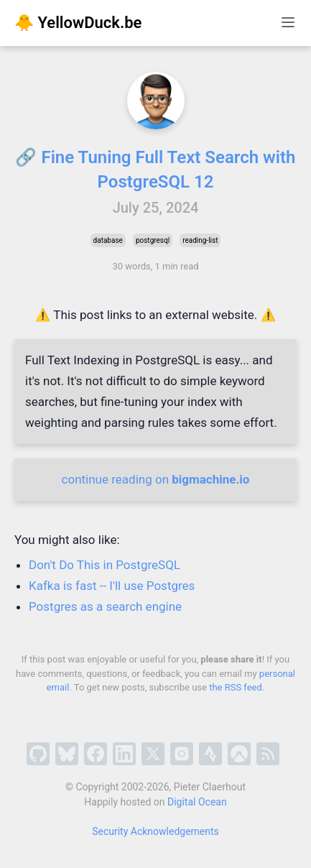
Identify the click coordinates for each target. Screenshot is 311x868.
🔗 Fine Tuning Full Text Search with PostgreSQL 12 (155, 170)
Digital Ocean (197, 802)
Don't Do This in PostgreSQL (105, 565)
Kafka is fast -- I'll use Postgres (112, 586)
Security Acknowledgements (155, 831)
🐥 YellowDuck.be (78, 23)
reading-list (200, 240)
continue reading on (156, 479)
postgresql (153, 240)
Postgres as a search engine (105, 606)
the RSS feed (236, 687)
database (108, 240)
